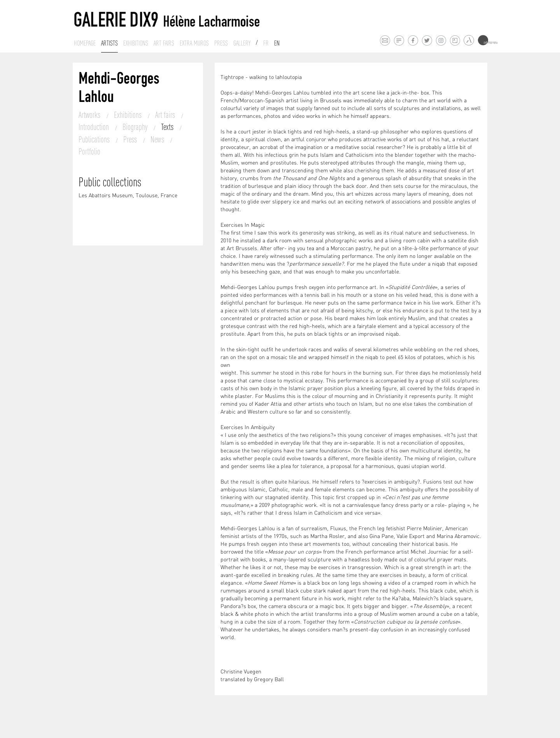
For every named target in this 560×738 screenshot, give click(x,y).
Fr (266, 43)
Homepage (85, 43)
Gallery (242, 43)
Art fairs (164, 43)
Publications (95, 139)
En (277, 43)
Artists (109, 43)
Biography (136, 127)
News (158, 139)
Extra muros (194, 43)
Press (221, 43)
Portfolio (89, 151)
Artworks (90, 115)
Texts (168, 127)
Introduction (94, 127)
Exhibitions (136, 43)
